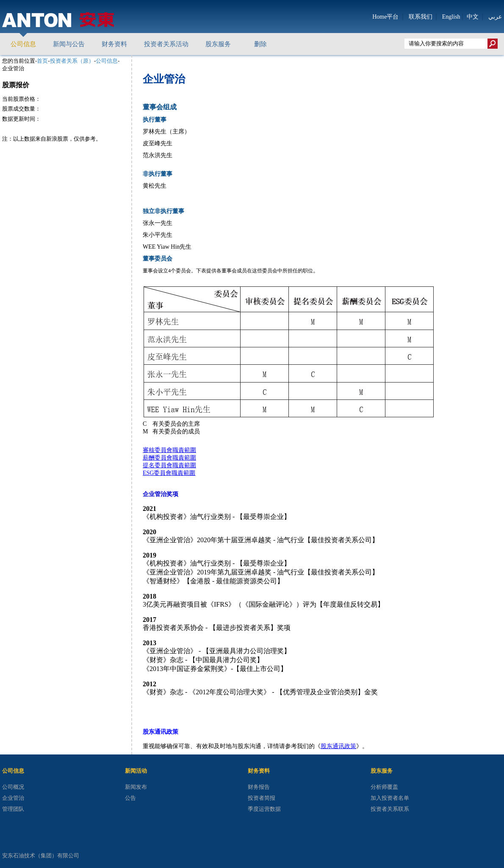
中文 (473, 17)
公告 (130, 798)
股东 (327, 746)
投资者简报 (262, 798)
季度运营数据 (264, 809)
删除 (260, 44)
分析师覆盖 (384, 787)
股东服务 (218, 44)
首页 (42, 61)
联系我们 (421, 17)
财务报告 (259, 787)
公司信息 (23, 44)
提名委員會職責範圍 (169, 465)
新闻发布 (136, 787)
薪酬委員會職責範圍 (169, 458)
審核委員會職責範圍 (169, 450)
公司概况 (13, 787)
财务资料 (114, 44)
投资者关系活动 (166, 44)
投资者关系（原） (72, 61)
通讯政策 (344, 746)
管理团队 (13, 809)
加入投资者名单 (390, 798)
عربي (495, 17)
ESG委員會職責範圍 (169, 473)
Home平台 (385, 17)
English (451, 17)
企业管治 (13, 798)
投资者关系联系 (390, 809)
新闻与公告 (69, 44)
